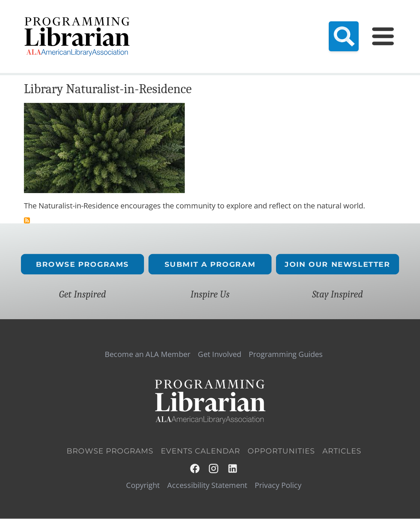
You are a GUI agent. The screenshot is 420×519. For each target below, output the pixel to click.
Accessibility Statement (207, 485)
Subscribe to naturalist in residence (27, 220)
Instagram (214, 468)
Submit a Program (210, 264)
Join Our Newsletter (337, 264)
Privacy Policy (278, 485)
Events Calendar (200, 451)
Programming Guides (286, 354)
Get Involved (220, 354)
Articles (342, 451)
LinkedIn (233, 468)
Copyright (143, 485)
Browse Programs (82, 264)
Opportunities (281, 451)
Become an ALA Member (148, 354)
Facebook (195, 468)
